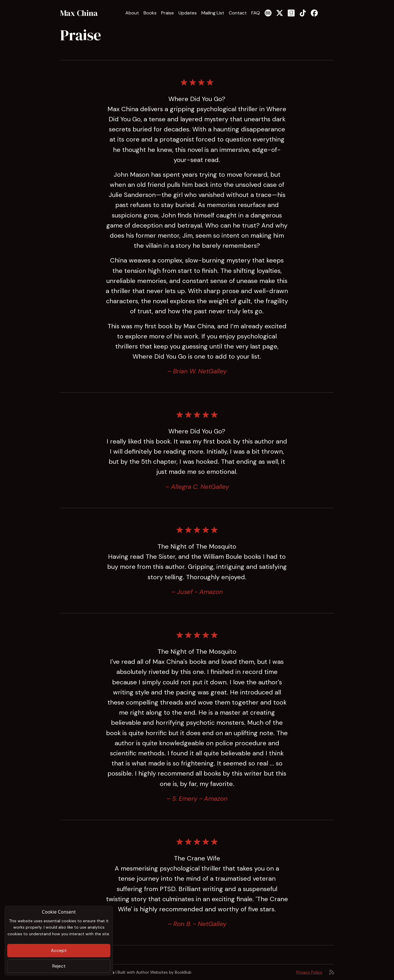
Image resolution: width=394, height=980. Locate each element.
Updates (188, 13)
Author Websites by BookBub (164, 972)
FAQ (256, 13)
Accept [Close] (59, 950)
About (132, 13)
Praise (168, 13)
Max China (79, 13)
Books (150, 13)
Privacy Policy (309, 972)
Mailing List (213, 13)
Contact (238, 13)
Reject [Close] (59, 966)
